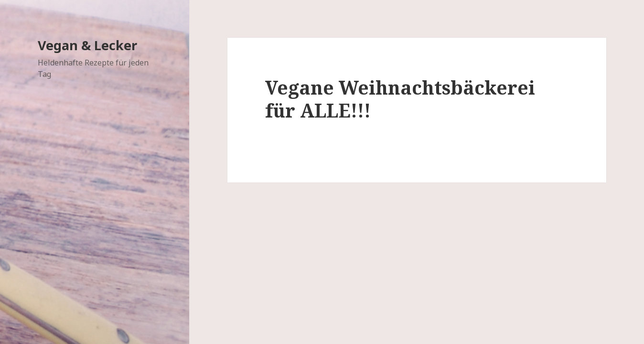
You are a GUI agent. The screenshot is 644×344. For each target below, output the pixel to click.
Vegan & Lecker (87, 45)
